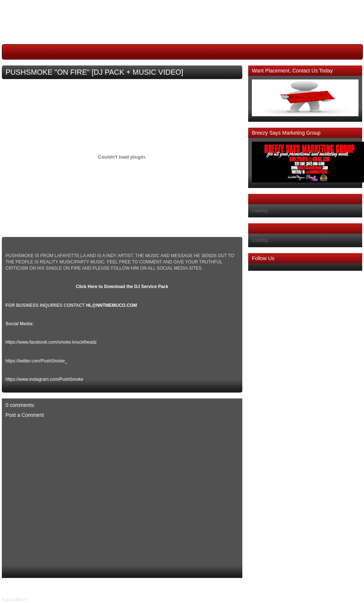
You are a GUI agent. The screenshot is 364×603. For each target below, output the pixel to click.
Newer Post (237, 587)
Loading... (262, 211)
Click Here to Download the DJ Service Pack (122, 287)
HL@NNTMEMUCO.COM (111, 305)
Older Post (12, 587)
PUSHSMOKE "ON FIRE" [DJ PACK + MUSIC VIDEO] (94, 72)
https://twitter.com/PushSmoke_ (36, 361)
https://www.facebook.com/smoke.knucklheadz (51, 342)
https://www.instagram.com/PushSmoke (44, 379)
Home (124, 587)
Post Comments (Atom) (52, 600)
